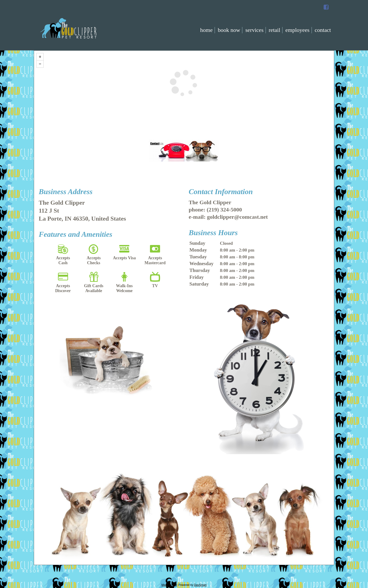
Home (206, 30)
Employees (297, 30)
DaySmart (200, 585)
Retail (274, 30)
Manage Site (169, 585)
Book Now (229, 30)
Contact (323, 30)
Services (254, 30)
